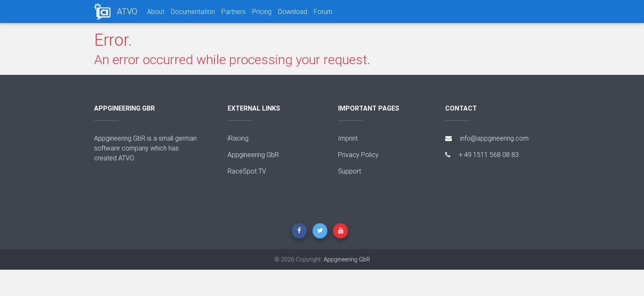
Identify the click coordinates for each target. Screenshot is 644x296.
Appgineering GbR (253, 155)
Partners (233, 12)
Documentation (193, 12)
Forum (323, 12)
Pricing (262, 12)
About (156, 12)
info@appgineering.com (487, 138)
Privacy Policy (358, 155)
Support (350, 171)
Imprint (348, 138)
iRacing (238, 138)
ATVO (127, 11)
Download (293, 12)
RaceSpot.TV (247, 171)
